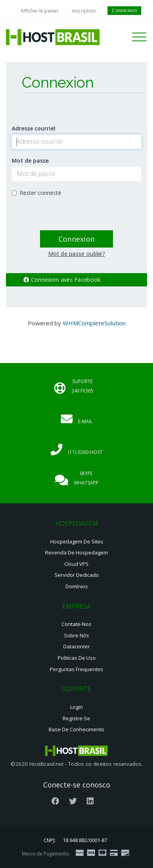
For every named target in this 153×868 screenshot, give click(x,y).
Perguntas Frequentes (76, 669)
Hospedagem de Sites (77, 541)
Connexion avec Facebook (62, 280)
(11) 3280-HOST (85, 452)
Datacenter (76, 646)
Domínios (77, 586)
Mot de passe (30, 161)
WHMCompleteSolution (94, 323)
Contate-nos (76, 624)
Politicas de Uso (77, 658)
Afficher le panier (40, 11)
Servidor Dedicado (77, 575)
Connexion (124, 10)
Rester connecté (36, 193)
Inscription (84, 11)
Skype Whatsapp (86, 478)
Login (76, 707)
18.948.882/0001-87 (85, 840)
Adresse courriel (34, 128)
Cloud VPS (76, 564)
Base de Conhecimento (76, 729)
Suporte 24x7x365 (82, 386)
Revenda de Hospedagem (76, 552)
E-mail (85, 421)
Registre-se (76, 718)
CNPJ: (50, 840)
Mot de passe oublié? (76, 254)
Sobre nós (76, 635)
